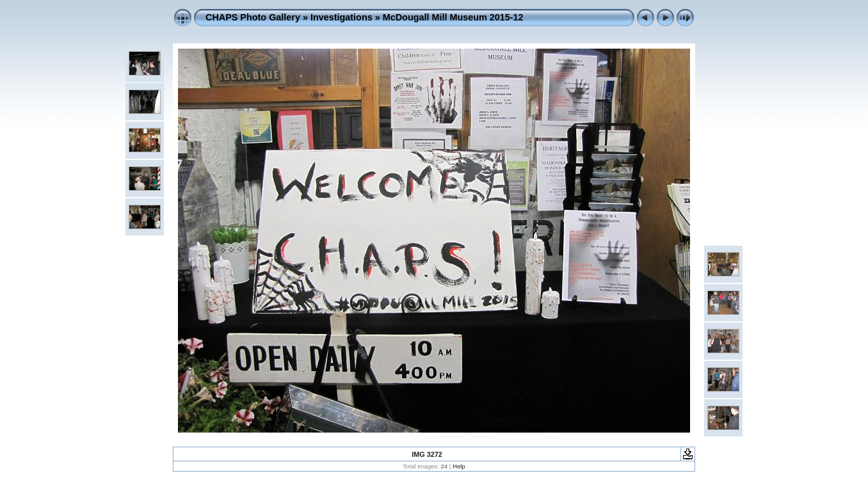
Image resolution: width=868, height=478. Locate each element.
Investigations (342, 17)
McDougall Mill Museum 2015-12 (453, 17)
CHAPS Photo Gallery (253, 17)
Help (459, 466)
